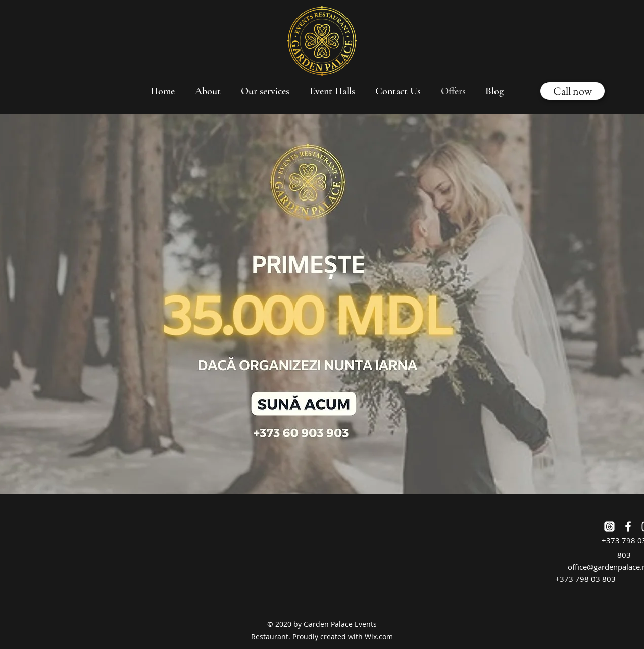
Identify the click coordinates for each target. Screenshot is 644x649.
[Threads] (609, 527)
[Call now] (573, 91)
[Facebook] (628, 527)
